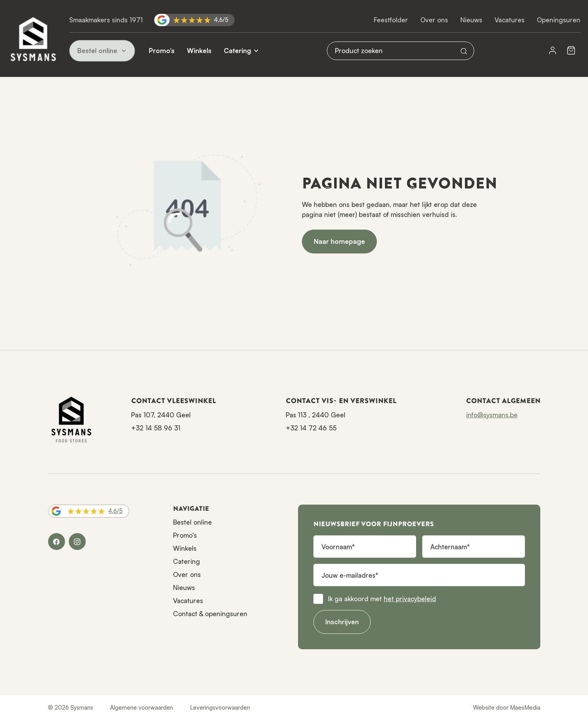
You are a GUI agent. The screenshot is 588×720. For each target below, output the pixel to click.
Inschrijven (342, 622)
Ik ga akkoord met (382, 599)
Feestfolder (391, 20)
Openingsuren (559, 20)
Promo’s (162, 51)
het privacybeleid (410, 599)
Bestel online (102, 51)
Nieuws (471, 20)
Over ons (434, 20)
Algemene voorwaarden (142, 707)
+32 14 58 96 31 (156, 428)
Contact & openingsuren (210, 614)
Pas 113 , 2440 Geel (316, 415)
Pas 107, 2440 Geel (161, 415)
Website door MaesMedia (507, 707)
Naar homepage (339, 241)
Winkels (199, 51)
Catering (237, 51)
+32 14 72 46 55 (311, 428)
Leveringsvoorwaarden (220, 707)
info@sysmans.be (492, 415)
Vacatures (510, 20)
